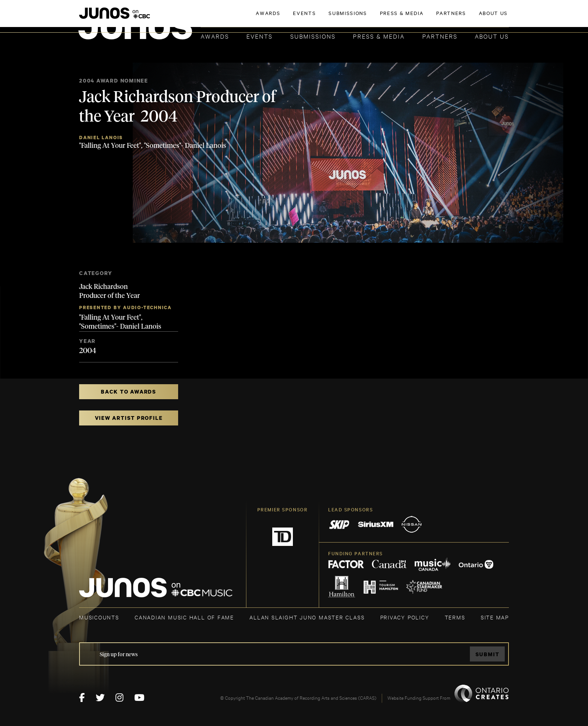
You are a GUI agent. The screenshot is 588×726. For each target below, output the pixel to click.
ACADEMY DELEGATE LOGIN (473, 18)
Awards (215, 36)
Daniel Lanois (101, 138)
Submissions (313, 36)
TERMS (455, 617)
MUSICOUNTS (99, 617)
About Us (492, 36)
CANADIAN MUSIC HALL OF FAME (184, 617)
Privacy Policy (405, 617)
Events (259, 36)
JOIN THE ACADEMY (404, 18)
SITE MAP (495, 617)
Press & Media (379, 36)
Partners (440, 36)
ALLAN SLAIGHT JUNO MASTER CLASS (307, 617)
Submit (487, 654)
